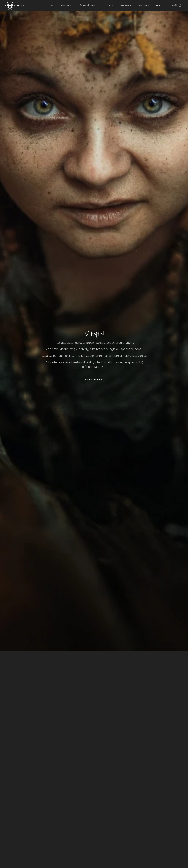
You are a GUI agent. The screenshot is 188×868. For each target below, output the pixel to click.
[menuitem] (54, 6)
